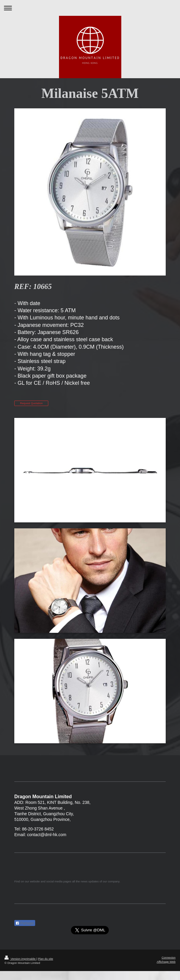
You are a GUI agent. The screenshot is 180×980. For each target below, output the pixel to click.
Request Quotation (31, 403)
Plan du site (45, 959)
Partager (25, 923)
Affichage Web (166, 962)
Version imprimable (20, 959)
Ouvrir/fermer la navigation (90, 8)
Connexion (169, 957)
